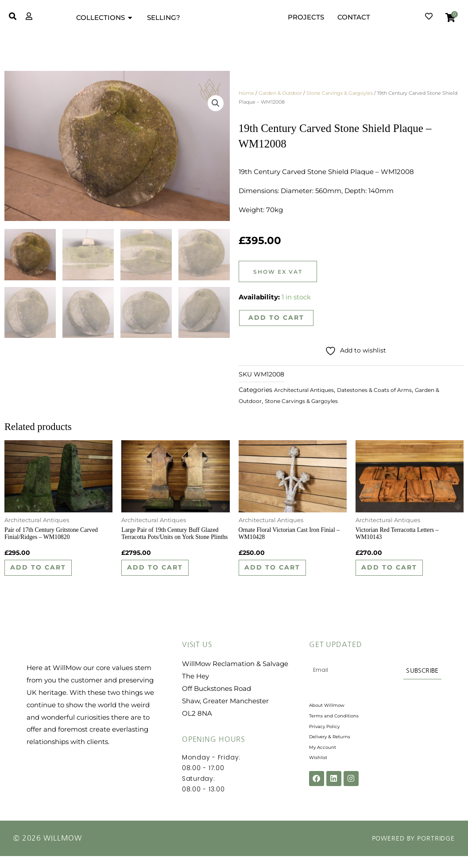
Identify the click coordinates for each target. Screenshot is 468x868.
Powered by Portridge (408, 850)
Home (246, 93)
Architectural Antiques (309, 392)
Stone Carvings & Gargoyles (340, 93)
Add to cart (277, 318)
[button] (215, 105)
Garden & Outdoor (280, 93)
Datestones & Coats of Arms (390, 392)
